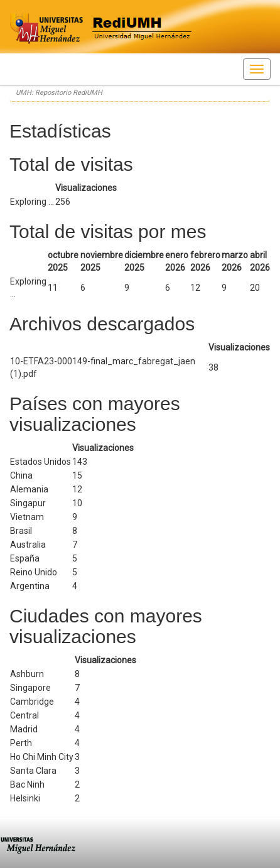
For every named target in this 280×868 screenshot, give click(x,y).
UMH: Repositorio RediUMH (59, 93)
